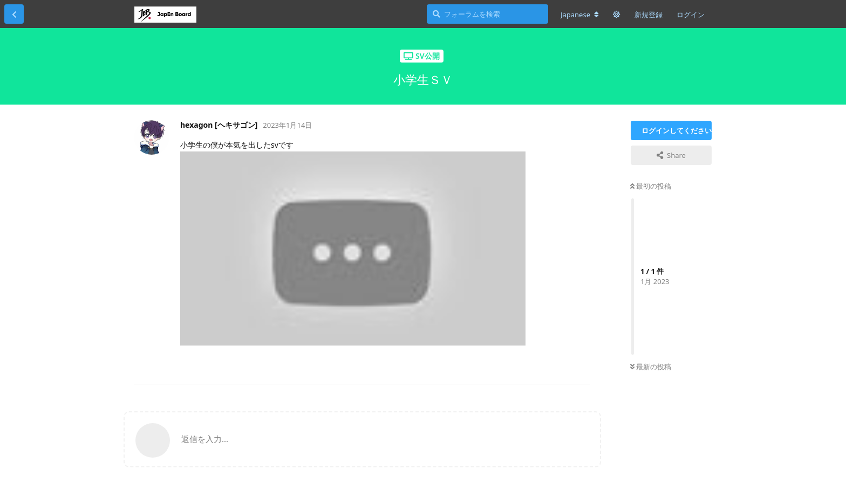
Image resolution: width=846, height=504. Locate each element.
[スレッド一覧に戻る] (14, 14)
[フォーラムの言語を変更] (580, 15)
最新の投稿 (651, 367)
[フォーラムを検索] (487, 14)
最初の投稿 (651, 186)
